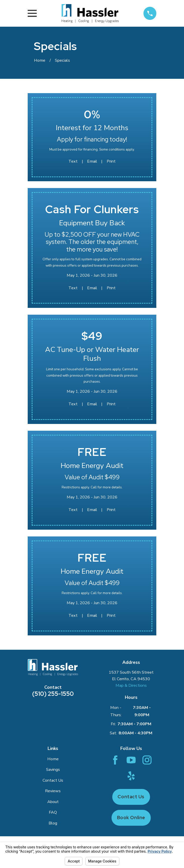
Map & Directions (131, 685)
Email (92, 161)
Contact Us (53, 780)
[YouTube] (131, 760)
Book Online (131, 818)
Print (111, 161)
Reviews (53, 791)
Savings (53, 770)
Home (53, 759)
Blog (53, 823)
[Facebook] (115, 760)
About (53, 802)
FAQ (53, 812)
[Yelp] (131, 776)
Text (73, 161)
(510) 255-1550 (53, 694)
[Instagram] (147, 760)
